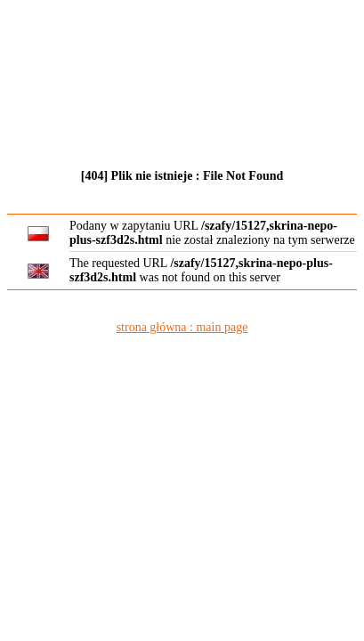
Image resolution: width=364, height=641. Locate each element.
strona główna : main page (182, 327)
